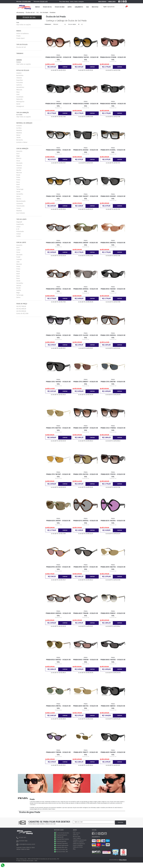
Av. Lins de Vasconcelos (63, 833)
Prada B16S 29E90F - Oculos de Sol (86, 244)
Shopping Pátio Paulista (62, 839)
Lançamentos (79, 7)
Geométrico (20, 87)
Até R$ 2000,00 (21, 309)
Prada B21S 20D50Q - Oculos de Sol (86, 522)
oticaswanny (20, 13)
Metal (18, 135)
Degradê (19, 222)
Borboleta (20, 75)
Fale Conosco (77, 833)
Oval (18, 94)
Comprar (65, 67)
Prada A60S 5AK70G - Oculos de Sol (86, 707)
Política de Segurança (79, 844)
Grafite (19, 290)
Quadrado (20, 97)
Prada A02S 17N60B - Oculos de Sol (86, 614)
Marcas (38, 7)
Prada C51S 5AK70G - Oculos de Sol (58, 429)
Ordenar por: (48, 24)
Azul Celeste (21, 213)
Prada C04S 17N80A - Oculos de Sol (113, 429)
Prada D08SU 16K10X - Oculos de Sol (86, 58)
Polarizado (20, 231)
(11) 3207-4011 (44, 2)
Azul (18, 154)
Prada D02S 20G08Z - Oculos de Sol (113, 197)
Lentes (70, 7)
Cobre (18, 250)
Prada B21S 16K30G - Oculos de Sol (113, 522)
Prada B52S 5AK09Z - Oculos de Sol (58, 661)
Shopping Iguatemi (61, 841)
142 (37, 13)
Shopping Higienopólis (62, 845)
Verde (18, 192)
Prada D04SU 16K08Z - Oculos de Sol (58, 105)
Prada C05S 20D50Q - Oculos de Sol (113, 336)
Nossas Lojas (77, 836)
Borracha (20, 140)
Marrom (19, 173)
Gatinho (19, 85)
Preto (18, 180)
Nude (18, 175)
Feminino (53, 13)
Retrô (18, 104)
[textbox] (111, 7)
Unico (18, 227)
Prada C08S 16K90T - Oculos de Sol (86, 197)
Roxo (18, 187)
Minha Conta (112, 2)
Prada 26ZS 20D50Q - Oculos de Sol (58, 244)
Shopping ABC (60, 837)
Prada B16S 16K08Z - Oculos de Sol (113, 290)
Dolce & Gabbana (22, 33)
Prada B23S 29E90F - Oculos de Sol (58, 522)
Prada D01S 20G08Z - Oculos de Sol (86, 151)
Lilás (18, 262)
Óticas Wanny (123, 860)
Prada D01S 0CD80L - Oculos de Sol (113, 151)
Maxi (18, 92)
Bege (18, 156)
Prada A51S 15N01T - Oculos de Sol (86, 753)
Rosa (18, 182)
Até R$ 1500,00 (21, 306)
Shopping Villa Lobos (62, 847)
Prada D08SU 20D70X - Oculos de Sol (58, 58)
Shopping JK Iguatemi (62, 843)
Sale (87, 7)
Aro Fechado (44, 13)
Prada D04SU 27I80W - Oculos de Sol (113, 58)
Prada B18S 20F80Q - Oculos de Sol (86, 290)
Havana (19, 165)
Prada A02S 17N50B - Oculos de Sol (58, 753)
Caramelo (20, 204)
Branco (19, 158)
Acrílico (19, 128)
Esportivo (20, 80)
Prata (18, 177)
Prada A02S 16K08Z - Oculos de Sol (113, 753)
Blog (74, 849)
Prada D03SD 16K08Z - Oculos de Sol (113, 105)
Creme (19, 208)
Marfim (19, 170)
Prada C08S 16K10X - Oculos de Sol (58, 197)
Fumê (18, 257)
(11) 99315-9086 (26, 2)
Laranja (19, 168)
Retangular (20, 102)
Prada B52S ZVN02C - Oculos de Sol (113, 614)
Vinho (18, 196)
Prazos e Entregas (78, 845)
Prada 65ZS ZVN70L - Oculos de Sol (58, 707)
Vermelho (20, 194)
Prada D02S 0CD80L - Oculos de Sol (58, 151)
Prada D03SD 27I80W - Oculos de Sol (86, 105)
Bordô (18, 288)
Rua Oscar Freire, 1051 (62, 852)
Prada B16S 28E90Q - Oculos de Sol (113, 244)
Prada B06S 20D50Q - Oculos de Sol (58, 614)
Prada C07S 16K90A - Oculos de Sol (58, 336)
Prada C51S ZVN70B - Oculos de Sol (113, 383)
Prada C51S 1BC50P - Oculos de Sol (58, 475)
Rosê (18, 184)
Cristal (19, 234)
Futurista (20, 83)
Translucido (20, 206)
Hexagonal (20, 106)
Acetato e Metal (22, 142)
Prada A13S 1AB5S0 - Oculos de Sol (113, 707)
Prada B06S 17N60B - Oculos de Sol (86, 661)
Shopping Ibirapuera (62, 835)
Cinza (18, 161)
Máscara (19, 90)
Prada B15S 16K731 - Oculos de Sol (86, 568)
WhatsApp (55, 833)
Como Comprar (77, 838)
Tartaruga (20, 189)
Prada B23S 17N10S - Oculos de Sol (113, 475)
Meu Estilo (95, 7)
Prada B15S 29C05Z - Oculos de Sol (58, 568)
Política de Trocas (78, 847)
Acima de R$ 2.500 (22, 313)
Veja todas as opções (24, 25)
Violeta (19, 199)
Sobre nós (76, 835)
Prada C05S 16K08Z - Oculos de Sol (58, 383)
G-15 (18, 229)
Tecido (19, 138)
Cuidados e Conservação (80, 840)
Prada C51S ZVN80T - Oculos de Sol (86, 383)
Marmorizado (21, 201)
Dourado (19, 163)
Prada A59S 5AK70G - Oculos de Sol (113, 568)
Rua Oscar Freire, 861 (62, 850)
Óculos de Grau (60, 7)
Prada (18, 36)
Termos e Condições (78, 842)
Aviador (19, 73)
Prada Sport (21, 38)
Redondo (20, 99)
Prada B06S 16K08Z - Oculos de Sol (113, 661)
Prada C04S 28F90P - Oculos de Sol (86, 429)
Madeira (19, 130)
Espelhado (20, 224)
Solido (19, 236)
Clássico (19, 78)
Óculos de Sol (47, 7)
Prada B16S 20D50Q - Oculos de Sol (58, 290)
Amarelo (19, 151)
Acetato (19, 126)
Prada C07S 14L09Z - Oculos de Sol (86, 336)
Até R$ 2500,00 (21, 311)
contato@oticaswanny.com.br (26, 845)
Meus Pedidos (102, 2)
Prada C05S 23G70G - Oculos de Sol (86, 475)
